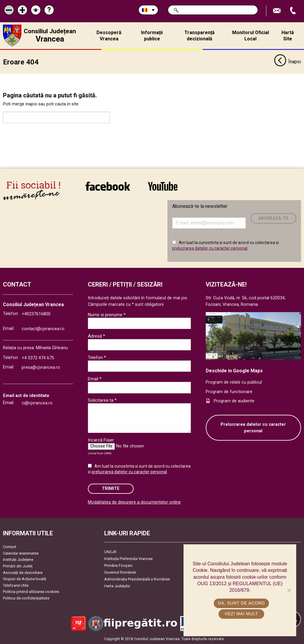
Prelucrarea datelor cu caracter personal (253, 428)
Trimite (111, 489)
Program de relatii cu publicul (234, 382)
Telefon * (97, 357)
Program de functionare (229, 392)
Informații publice (152, 36)
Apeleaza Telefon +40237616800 (294, 11)
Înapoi (288, 62)
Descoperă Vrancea (109, 36)
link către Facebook (108, 186)
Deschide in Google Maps (234, 371)
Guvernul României (120, 572)
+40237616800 (36, 314)
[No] (289, 590)
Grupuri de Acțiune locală (24, 579)
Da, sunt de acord (241, 603)
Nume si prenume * (107, 315)
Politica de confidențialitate (26, 598)
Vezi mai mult (241, 614)
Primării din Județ (18, 566)
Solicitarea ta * (102, 400)
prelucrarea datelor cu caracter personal (210, 248)
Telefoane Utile (16, 585)
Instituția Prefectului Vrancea (128, 559)
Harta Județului (117, 586)
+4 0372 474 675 (38, 358)
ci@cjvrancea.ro (37, 403)
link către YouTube (163, 186)
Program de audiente (234, 401)
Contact (10, 547)
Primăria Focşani (118, 565)
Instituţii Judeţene (18, 560)
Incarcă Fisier (101, 440)
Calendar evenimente (21, 553)
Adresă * (96, 336)
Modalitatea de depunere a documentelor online (134, 502)
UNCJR (110, 552)
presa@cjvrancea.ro (41, 367)
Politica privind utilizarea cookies (31, 592)
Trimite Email (278, 11)
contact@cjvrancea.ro (43, 329)
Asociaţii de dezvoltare (23, 573)
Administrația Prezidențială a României (137, 579)
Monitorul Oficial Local (251, 36)
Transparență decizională (199, 36)
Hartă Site (288, 36)
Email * (95, 379)
